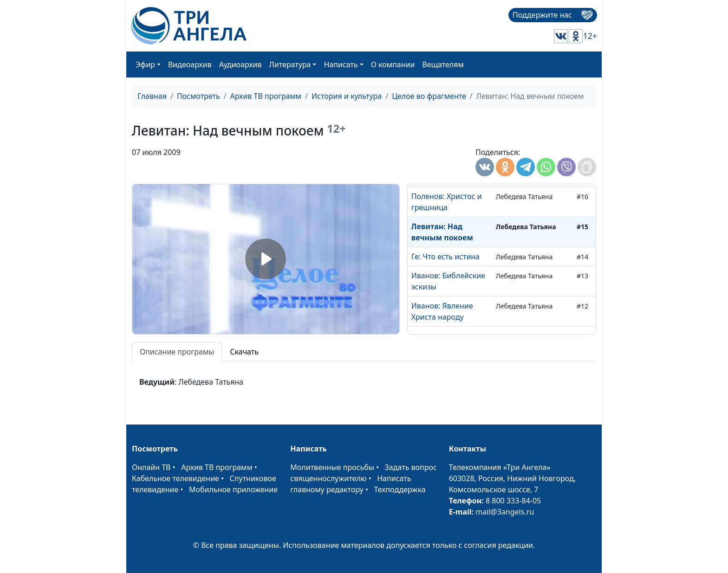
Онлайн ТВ (151, 467)
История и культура (347, 96)
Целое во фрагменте (429, 96)
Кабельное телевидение (175, 478)
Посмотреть (198, 96)
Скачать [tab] (244, 352)
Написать (341, 64)
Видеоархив (190, 64)
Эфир (145, 64)
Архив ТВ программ (266, 96)
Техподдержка (400, 489)
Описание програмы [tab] (177, 352)
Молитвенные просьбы (332, 467)
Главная (152, 96)
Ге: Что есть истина (445, 257)
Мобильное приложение (233, 489)
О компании (393, 64)
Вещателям (443, 64)
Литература (290, 64)
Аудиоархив (240, 64)
